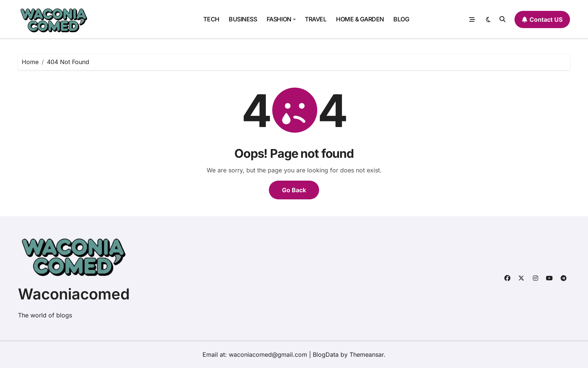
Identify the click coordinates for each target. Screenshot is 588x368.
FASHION (281, 19)
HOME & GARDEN (360, 19)
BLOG (401, 19)
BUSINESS (243, 19)
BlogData (326, 355)
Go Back (294, 190)
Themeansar (367, 355)
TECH (211, 19)
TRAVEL (316, 19)
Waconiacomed (74, 294)
